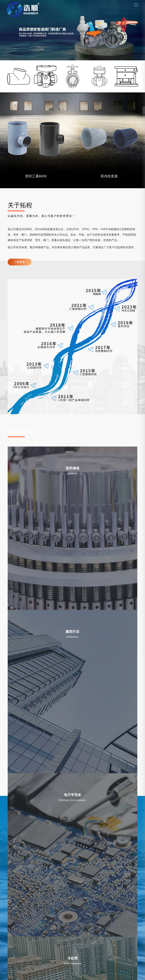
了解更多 (20, 262)
